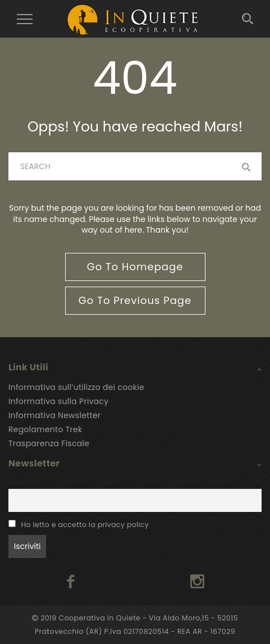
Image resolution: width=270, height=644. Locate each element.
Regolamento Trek (45, 429)
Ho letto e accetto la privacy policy (85, 525)
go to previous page (135, 300)
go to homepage (135, 267)
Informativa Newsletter (54, 415)
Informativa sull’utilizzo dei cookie (76, 387)
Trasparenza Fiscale (49, 443)
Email (19, 482)
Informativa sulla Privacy (59, 401)
